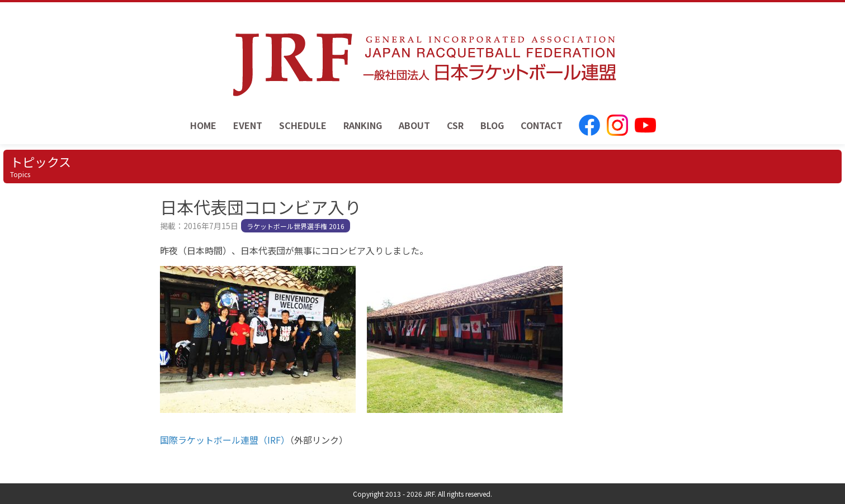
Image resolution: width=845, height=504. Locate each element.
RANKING (363, 125)
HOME (203, 125)
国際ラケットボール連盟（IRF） (225, 440)
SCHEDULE (303, 125)
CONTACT (542, 125)
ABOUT (414, 125)
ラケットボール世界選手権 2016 (296, 226)
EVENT (248, 125)
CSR (455, 125)
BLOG (492, 125)
